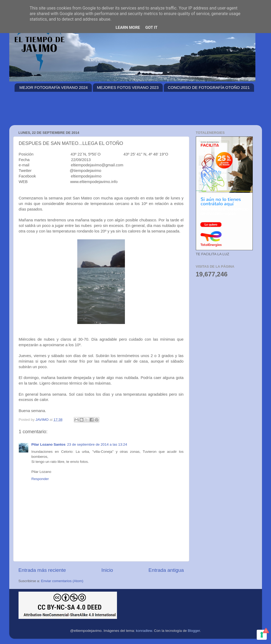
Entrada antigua (166, 570)
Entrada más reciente (42, 570)
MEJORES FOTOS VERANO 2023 (128, 87)
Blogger (194, 631)
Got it (151, 28)
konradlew (144, 631)
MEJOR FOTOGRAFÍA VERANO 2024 (53, 87)
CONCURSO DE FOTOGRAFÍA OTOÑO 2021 (209, 87)
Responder (40, 479)
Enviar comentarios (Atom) (62, 581)
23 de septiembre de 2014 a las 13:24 (97, 444)
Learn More (128, 28)
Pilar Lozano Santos (49, 444)
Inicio (107, 570)
